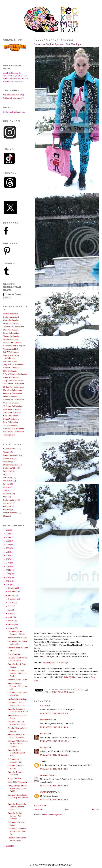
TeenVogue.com (9, 435)
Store (5, 497)
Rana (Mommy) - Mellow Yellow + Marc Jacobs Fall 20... (17, 788)
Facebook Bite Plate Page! (18, 699)
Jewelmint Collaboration (12, 413)
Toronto (6, 452)
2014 (8, 570)
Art (5, 490)
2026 (8, 530)
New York (7, 462)
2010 (8, 585)
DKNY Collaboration (11, 352)
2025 (8, 534)
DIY (5, 474)
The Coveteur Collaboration (14, 384)
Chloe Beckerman (10, 449)
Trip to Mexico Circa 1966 (18, 638)
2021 (8, 548)
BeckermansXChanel (11, 317)
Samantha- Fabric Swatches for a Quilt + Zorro (17, 753)
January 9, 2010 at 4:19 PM (54, 800)
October (12, 595)
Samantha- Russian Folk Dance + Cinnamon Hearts (17, 807)
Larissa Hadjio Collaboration (14, 428)
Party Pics (7, 471)
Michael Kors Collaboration (14, 387)
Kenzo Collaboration (11, 333)
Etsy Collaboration (10, 361)
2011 (8, 581)
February (12, 625)
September (12, 599)
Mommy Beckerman (11, 465)
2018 (8, 556)
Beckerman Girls (46, 775)
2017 (8, 559)
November (12, 592)
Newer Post (38, 810)
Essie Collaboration (10, 422)
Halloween (7, 494)
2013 (8, 574)
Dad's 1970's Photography (17, 782)
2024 (8, 537)
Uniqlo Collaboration (11, 403)
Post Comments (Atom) (53, 815)
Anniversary (8, 503)
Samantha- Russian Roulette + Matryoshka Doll (17, 686)
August (11, 603)
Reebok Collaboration (11, 368)
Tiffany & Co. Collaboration (14, 327)
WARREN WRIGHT (48, 792)
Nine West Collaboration (12, 409)
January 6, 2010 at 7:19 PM (54, 786)
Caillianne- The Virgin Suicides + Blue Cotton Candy (17, 673)
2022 (8, 545)
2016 (8, 563)
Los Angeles (8, 478)
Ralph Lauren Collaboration (14, 400)
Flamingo (64, 663)
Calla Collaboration (10, 416)
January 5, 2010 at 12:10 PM (55, 741)
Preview (6, 484)
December (12, 588)
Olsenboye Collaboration (12, 393)
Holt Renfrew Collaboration (14, 432)
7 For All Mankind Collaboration (15, 374)
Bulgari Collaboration (11, 419)
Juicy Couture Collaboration (14, 381)
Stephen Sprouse (49, 663)
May (10, 614)
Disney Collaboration (11, 324)
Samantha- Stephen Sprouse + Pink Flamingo (57, 44)
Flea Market (8, 481)
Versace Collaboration (11, 336)
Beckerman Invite (10, 500)
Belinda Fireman (46, 720)
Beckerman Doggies (11, 455)
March (11, 621)
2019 (8, 552)
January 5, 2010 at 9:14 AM (54, 727)
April (11, 617)
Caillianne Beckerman (11, 98)
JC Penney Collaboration (12, 406)
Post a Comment (40, 806)
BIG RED (44, 734)
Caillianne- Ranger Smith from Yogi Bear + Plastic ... (18, 798)
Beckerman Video (10, 468)
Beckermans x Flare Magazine (14, 346)
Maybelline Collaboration (13, 390)
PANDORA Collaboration (13, 343)
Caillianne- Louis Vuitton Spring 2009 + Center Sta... (17, 831)
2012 (8, 577)
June (10, 610)
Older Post (95, 810)
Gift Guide (7, 506)
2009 (8, 846)
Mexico (6, 516)
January (11, 628)
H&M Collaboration (11, 314)
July (10, 606)
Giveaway (7, 510)
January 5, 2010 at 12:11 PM (55, 755)
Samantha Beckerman (63, 692)
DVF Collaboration (10, 397)
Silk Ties (43, 706)
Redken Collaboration (11, 377)
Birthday (7, 487)
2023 (8, 541)
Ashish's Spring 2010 (65, 677)
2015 (8, 567)
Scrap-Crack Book (15, 654)
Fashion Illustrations (11, 513)
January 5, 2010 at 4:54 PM (54, 769)
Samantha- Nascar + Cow (17, 680)
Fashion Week (8, 458)
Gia (41, 761)
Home (67, 810)
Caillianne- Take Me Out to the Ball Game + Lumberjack (18, 744)
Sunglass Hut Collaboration (13, 365)
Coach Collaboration (11, 320)
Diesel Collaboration (11, 330)
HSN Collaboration (10, 371)
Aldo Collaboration (10, 425)
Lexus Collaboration (11, 339)
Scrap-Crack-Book (15, 778)
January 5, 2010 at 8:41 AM (54, 713)
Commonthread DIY (11, 349)
